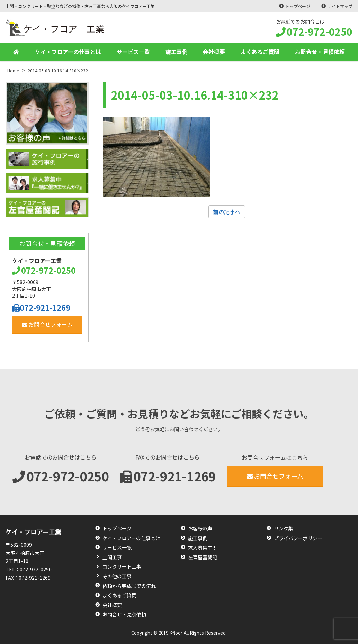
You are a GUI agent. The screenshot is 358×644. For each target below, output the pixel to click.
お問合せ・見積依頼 (320, 52)
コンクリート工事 (122, 567)
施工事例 (177, 52)
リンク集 (284, 529)
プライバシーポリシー (298, 538)
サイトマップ (340, 6)
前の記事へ (227, 212)
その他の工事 (117, 576)
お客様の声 (200, 529)
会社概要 (214, 52)
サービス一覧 (133, 52)
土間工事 (112, 557)
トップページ (298, 6)
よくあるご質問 (260, 52)
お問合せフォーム (47, 324)
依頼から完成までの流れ (129, 586)
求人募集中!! (202, 548)
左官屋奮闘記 (203, 557)
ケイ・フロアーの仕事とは (68, 52)
